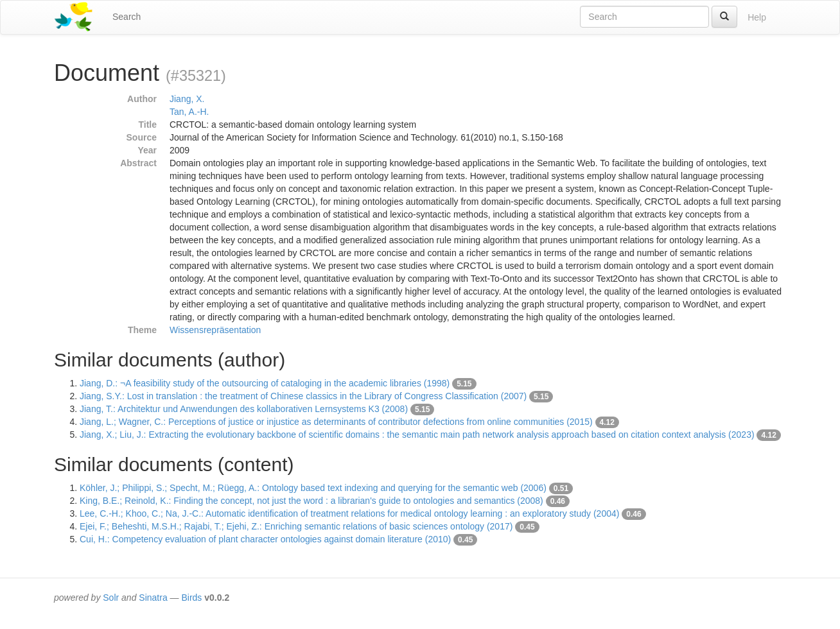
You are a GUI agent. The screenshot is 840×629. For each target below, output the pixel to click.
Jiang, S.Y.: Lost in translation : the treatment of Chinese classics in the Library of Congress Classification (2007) (303, 396)
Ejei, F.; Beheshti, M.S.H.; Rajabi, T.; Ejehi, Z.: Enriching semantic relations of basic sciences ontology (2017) (296, 526)
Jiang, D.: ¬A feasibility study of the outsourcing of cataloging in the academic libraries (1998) (265, 383)
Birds (191, 598)
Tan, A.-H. (189, 112)
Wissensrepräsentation (215, 330)
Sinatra (153, 598)
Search (127, 17)
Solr (111, 598)
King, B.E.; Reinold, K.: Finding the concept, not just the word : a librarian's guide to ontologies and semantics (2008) (311, 501)
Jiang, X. (187, 99)
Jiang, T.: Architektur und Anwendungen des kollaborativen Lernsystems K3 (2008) (244, 409)
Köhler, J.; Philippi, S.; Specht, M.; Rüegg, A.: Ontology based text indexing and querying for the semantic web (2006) (313, 488)
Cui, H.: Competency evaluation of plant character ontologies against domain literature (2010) (265, 539)
